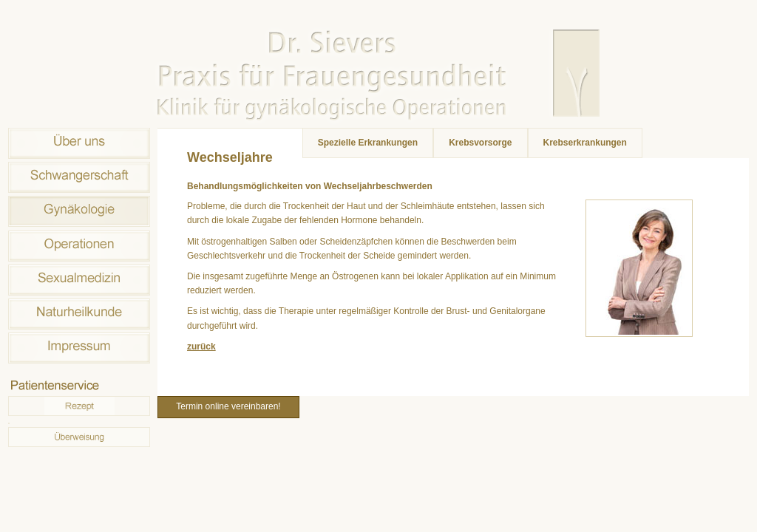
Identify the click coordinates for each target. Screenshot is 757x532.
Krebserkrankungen (585, 143)
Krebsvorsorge (480, 143)
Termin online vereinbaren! (228, 406)
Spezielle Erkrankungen (368, 143)
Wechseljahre (230, 157)
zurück (201, 347)
